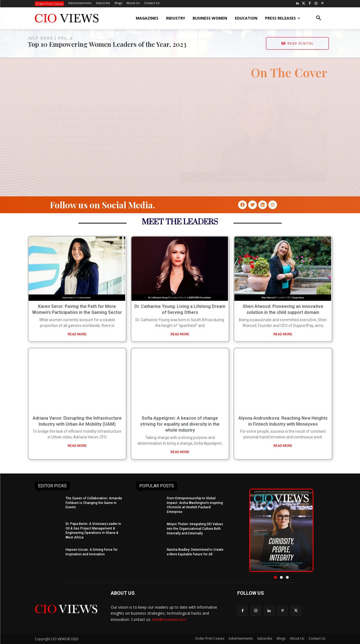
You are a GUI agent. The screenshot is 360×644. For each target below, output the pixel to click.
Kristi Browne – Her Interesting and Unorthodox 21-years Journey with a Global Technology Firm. (104, 116)
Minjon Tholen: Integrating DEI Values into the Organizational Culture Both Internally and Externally (195, 529)
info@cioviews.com (169, 619)
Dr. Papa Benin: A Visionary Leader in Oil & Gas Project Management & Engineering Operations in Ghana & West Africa (93, 531)
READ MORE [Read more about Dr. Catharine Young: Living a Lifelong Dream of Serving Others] (180, 334)
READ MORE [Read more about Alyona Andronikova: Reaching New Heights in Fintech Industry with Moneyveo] (283, 446)
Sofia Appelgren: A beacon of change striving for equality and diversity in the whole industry (180, 424)
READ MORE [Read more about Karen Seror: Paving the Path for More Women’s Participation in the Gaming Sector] (77, 334)
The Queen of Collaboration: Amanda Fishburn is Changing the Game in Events (94, 503)
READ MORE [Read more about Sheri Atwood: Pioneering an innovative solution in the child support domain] (283, 334)
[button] (319, 18)
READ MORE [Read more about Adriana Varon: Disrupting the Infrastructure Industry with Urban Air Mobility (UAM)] (77, 446)
